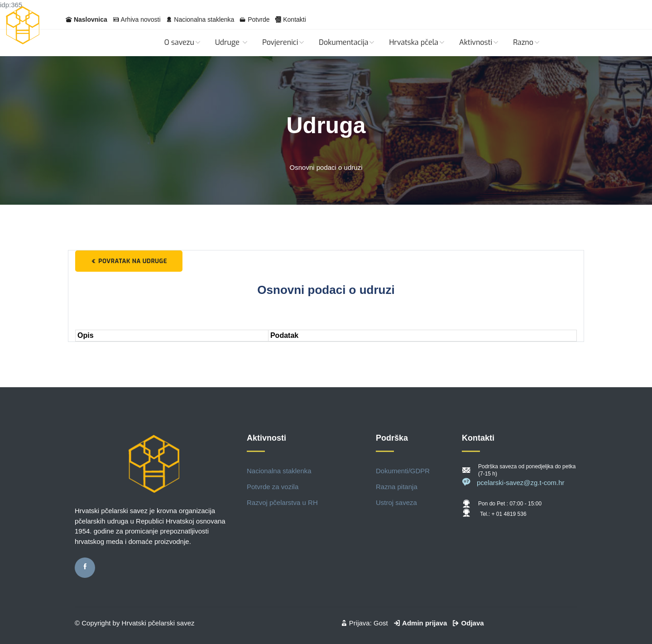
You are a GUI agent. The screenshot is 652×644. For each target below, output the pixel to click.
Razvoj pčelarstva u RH (282, 502)
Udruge (232, 42)
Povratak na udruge (129, 261)
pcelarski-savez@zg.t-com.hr (513, 483)
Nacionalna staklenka (204, 19)
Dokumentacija (347, 42)
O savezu (183, 42)
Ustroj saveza (396, 502)
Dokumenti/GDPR (403, 471)
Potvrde (259, 19)
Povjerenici (284, 42)
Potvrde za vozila (273, 487)
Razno (527, 42)
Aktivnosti (479, 42)
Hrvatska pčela (417, 42)
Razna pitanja (397, 487)
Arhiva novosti (141, 19)
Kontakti (295, 19)
